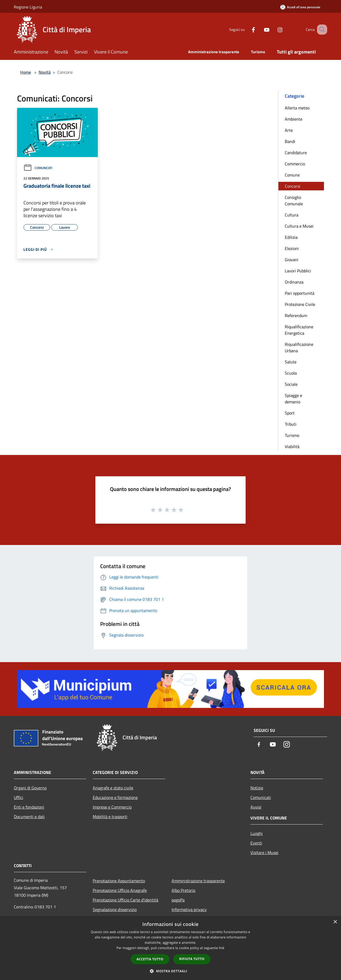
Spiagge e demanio (293, 399)
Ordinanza (294, 282)
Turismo (292, 435)
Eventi (256, 843)
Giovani (292, 260)
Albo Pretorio (183, 890)
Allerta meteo (297, 108)
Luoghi (257, 833)
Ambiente (294, 119)
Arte (289, 130)
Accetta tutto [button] (150, 959)
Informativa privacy (189, 909)
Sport (290, 413)
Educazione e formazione (115, 797)
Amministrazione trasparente (198, 881)
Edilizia (291, 237)
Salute (291, 362)
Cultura (292, 215)
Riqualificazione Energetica (299, 330)
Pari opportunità (300, 293)
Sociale (291, 384)
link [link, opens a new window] (222, 948)
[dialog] (170, 948)
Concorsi (293, 186)
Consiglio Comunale (294, 200)
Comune (292, 175)
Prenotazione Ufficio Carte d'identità (125, 900)
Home (26, 72)
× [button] (335, 922)
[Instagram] (273, 29)
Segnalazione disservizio (115, 909)
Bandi (290, 141)
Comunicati (38, 168)
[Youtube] (260, 29)
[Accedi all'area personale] (300, 7)
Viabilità (292, 446)
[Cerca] (321, 30)
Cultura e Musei (299, 226)
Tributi (291, 424)
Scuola (291, 373)
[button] (170, 971)
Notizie (257, 788)
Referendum (296, 315)
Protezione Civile (300, 304)
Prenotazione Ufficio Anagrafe (120, 890)
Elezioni (292, 248)
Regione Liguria (28, 7)
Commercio (295, 164)
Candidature (296, 153)
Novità (45, 72)
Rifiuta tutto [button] (192, 959)
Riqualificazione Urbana (299, 347)
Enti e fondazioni (29, 807)
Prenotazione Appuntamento (119, 881)
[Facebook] (247, 29)
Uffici (19, 797)
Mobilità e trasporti (110, 817)
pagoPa (178, 900)
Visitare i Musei (264, 852)
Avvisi (256, 807)
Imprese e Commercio (112, 807)
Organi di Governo (30, 788)
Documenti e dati (29, 817)
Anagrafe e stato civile (113, 788)
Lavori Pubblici (298, 271)
